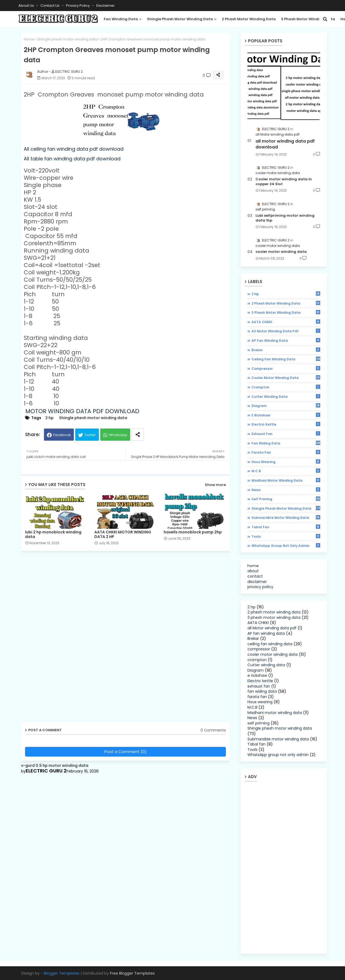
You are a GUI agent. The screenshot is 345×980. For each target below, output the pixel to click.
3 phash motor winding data (308, 19)
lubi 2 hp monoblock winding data (53, 534)
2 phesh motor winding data (286, 303)
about (253, 571)
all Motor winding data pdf (286, 331)
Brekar (286, 350)
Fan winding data (121, 19)
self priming (286, 499)
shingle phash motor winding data (180, 19)
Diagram (286, 406)
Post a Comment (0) (125, 752)
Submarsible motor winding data (286, 517)
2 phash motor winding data (249, 19)
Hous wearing (286, 462)
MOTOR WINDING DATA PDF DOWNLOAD (82, 411)
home (253, 566)
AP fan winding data (286, 340)
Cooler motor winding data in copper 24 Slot (284, 182)
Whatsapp (118, 435)
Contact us (50, 6)
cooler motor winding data (281, 252)
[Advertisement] (63, 639)
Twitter (90, 435)
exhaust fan (286, 434)
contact (255, 576)
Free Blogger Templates (132, 973)
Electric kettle (286, 424)
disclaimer (106, 6)
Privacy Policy (78, 6)
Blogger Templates (62, 973)
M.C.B (286, 471)
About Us (27, 6)
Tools (286, 536)
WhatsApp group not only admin (286, 546)
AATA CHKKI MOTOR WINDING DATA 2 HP (123, 534)
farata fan (286, 452)
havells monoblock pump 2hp (193, 532)
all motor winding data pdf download (285, 144)
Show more (215, 485)
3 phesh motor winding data (286, 312)
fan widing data (286, 443)
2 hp (49, 418)
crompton (286, 387)
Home (29, 39)
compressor (286, 368)
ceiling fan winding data (286, 359)
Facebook (62, 435)
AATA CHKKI (286, 322)
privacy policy (260, 587)
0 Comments (213, 730)
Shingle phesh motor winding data (68, 39)
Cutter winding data (286, 396)
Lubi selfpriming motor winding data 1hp (285, 218)
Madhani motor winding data (286, 480)
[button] (325, 19)
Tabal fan (286, 527)
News (286, 490)
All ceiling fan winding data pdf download (74, 149)
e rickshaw (286, 415)
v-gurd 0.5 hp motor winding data (55, 766)
